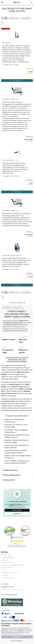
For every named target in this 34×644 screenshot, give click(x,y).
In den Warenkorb (17, 81)
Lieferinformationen (8, 563)
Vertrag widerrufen (7, 568)
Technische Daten (9, 480)
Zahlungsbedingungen (17, 510)
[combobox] (14, 18)
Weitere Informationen (17, 641)
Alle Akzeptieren (17, 637)
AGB (4, 570)
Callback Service (7, 555)
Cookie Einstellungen (8, 578)
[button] (3, 18)
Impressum (6, 560)
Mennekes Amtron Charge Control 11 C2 (12, 255)
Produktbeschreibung (10, 470)
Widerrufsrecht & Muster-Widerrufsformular (14, 565)
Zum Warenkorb (17, 514)
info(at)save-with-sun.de (11, 595)
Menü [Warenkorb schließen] (2, 2)
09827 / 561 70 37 (9, 587)
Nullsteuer (5, 575)
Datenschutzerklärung (27, 634)
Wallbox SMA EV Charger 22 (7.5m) (11, 211)
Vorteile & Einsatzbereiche (11, 475)
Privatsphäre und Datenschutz (10, 573)
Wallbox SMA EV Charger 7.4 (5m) (10, 99)
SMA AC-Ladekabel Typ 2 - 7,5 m (10, 160)
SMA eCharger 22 (7, 43)
